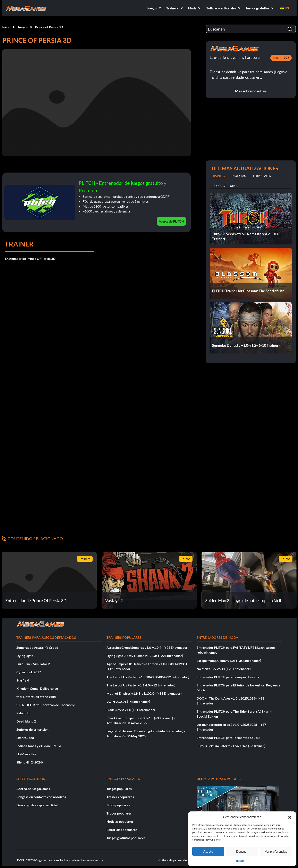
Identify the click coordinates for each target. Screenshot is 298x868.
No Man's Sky (26, 754)
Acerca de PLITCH (171, 221)
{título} (240, 861)
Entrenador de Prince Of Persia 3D (30, 258)
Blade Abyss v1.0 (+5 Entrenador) (131, 710)
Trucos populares (119, 813)
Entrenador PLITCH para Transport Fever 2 (228, 677)
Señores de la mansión (32, 729)
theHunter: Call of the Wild (36, 697)
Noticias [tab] (239, 176)
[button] (290, 817)
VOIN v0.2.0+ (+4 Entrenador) (128, 702)
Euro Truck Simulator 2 (33, 664)
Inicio (6, 27)
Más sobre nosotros (251, 91)
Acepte (208, 851)
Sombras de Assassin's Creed (37, 647)
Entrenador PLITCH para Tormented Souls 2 (228, 738)
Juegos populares (119, 789)
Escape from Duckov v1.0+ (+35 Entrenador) (229, 661)
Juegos (23, 27)
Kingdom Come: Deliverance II (39, 688)
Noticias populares (120, 821)
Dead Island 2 (26, 721)
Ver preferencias (276, 851)
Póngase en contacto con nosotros (41, 797)
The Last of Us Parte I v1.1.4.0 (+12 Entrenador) (141, 685)
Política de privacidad (173, 860)
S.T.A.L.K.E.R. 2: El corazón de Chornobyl (46, 705)
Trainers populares (120, 797)
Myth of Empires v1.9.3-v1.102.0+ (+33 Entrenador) (144, 693)
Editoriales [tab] (262, 176)
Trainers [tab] (218, 176)
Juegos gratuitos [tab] (225, 186)
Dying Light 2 (26, 656)
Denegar (242, 851)
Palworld (23, 713)
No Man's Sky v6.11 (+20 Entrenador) (224, 669)
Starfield (23, 680)
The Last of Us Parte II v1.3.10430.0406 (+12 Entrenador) (148, 677)
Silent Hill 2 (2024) (30, 762)
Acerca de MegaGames (33, 789)
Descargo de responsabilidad (37, 805)
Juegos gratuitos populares (126, 838)
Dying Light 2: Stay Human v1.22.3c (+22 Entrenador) (145, 656)
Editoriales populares (122, 830)
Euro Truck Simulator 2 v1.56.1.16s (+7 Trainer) (231, 746)
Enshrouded (25, 738)
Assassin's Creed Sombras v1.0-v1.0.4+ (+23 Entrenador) (148, 647)
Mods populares (118, 805)
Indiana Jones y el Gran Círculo (39, 746)
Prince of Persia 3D (49, 27)
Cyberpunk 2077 (29, 672)
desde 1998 (281, 57)
